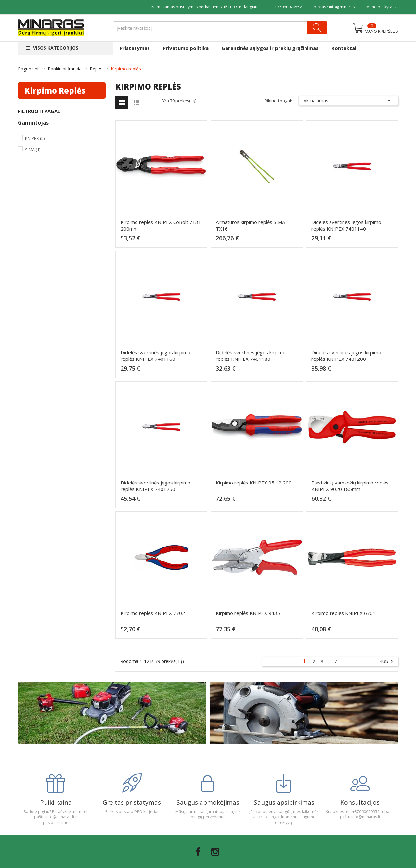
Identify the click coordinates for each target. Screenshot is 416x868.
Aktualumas (348, 101)
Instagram (215, 852)
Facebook (198, 852)
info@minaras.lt (343, 7)
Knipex (35, 138)
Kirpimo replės (55, 90)
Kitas (386, 661)
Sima (33, 150)
